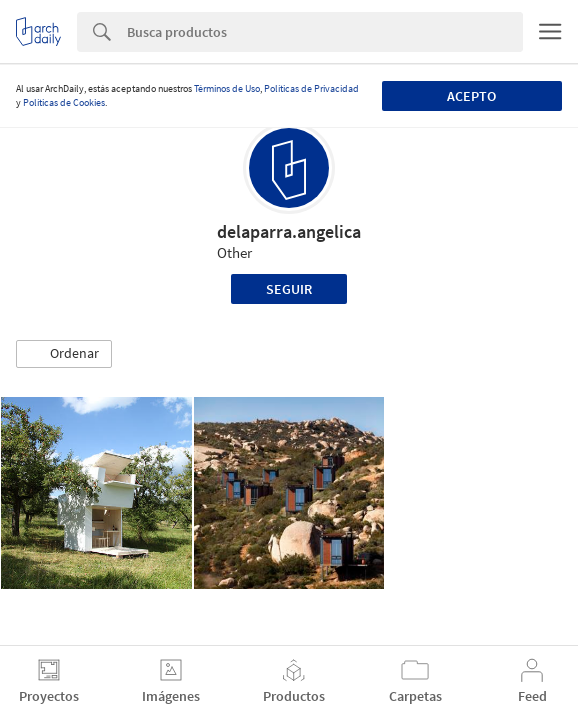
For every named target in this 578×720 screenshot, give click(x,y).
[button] (64, 354)
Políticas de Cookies (64, 102)
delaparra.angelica (289, 231)
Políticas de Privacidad (311, 88)
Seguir (289, 289)
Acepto (471, 96)
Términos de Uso (227, 88)
